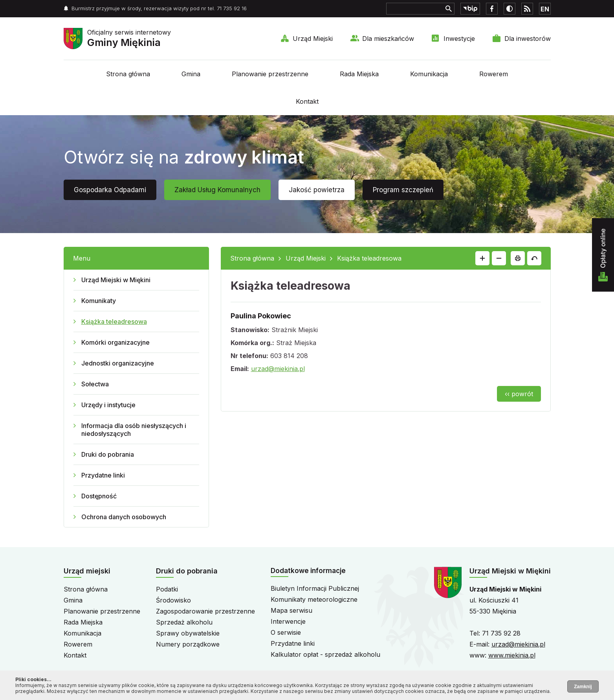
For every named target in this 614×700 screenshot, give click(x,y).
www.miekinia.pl (512, 655)
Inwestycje (459, 39)
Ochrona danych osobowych (124, 517)
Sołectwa (95, 384)
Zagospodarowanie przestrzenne (205, 611)
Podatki (167, 589)
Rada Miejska (359, 74)
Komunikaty (99, 301)
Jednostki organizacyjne (118, 363)
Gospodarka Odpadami (110, 190)
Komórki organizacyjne (115, 342)
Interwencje (288, 621)
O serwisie (286, 632)
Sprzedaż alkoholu (184, 622)
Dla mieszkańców (388, 39)
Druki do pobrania (108, 454)
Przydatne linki (103, 475)
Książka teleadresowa (114, 322)
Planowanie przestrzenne (270, 74)
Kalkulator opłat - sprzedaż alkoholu (325, 654)
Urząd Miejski (313, 39)
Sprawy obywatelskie (188, 633)
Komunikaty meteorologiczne (314, 599)
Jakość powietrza (317, 190)
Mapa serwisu (291, 610)
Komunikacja (429, 74)
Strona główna (128, 74)
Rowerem (494, 74)
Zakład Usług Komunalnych (217, 190)
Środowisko (173, 600)
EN (545, 9)
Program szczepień (403, 190)
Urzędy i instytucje (108, 405)
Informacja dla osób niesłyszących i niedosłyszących (134, 430)
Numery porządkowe (188, 644)
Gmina (191, 74)
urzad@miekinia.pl (278, 369)
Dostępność (99, 496)
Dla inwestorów (528, 39)
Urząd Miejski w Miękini (116, 280)
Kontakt (307, 101)
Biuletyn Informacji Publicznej (315, 588)
